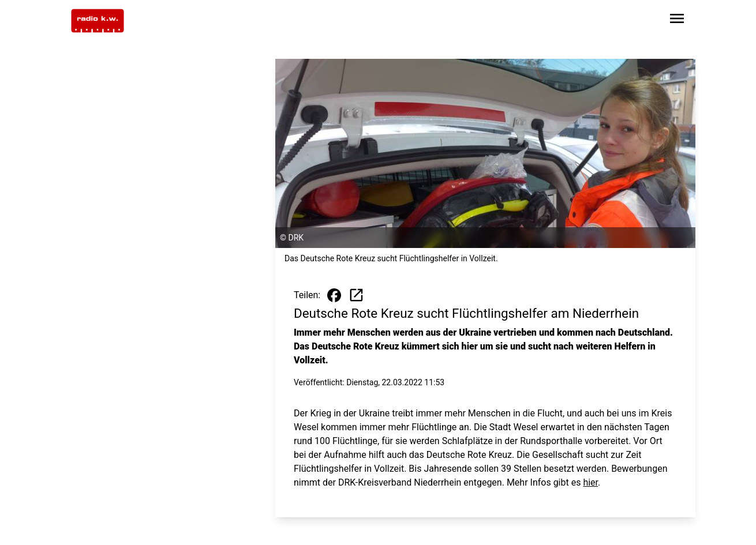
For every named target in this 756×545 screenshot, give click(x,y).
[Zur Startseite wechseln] (98, 21)
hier (590, 482)
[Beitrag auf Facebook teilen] (334, 295)
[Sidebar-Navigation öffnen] (677, 20)
